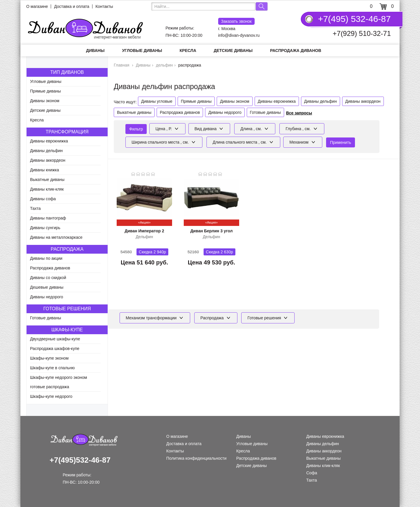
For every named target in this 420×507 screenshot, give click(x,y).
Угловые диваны (142, 50)
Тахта (35, 208)
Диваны (95, 50)
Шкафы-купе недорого (51, 396)
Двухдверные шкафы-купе (55, 339)
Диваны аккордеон (48, 160)
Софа (312, 473)
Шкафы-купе (67, 330)
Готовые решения (67, 309)
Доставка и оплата (72, 6)
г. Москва (236, 24)
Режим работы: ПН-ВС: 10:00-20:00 (184, 32)
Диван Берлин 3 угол (211, 231)
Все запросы (299, 113)
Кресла (188, 50)
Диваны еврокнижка (49, 141)
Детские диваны (233, 50)
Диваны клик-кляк (47, 189)
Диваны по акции (46, 258)
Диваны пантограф (48, 218)
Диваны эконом (45, 101)
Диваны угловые (157, 101)
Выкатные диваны (47, 180)
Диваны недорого (47, 297)
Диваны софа (43, 199)
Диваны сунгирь (45, 228)
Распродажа (67, 249)
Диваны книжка (44, 170)
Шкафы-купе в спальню (52, 368)
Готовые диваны (45, 318)
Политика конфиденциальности (196, 458)
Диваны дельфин (46, 151)
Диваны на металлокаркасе (56, 237)
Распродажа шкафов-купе (55, 349)
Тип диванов (67, 72)
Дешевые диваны (47, 287)
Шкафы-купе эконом (49, 358)
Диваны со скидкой (48, 278)
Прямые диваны (45, 91)
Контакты (104, 6)
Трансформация (67, 132)
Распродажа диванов (296, 50)
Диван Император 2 (144, 231)
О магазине (37, 6)
